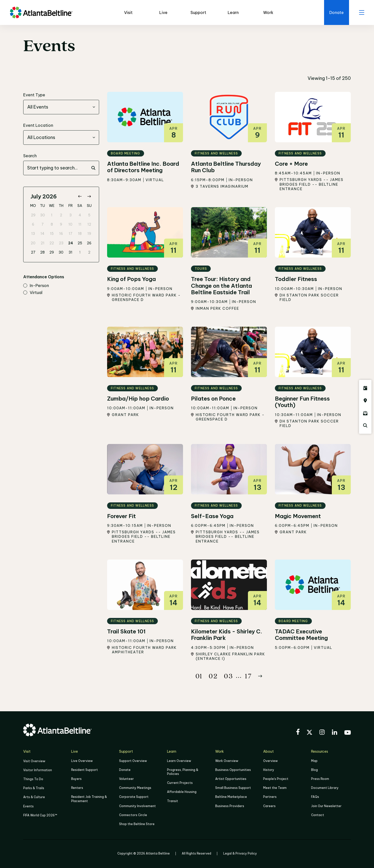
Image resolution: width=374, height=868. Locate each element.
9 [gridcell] (61, 224)
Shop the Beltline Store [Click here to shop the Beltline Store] (137, 824)
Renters (77, 788)
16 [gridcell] (61, 234)
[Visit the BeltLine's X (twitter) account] (309, 733)
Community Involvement (137, 806)
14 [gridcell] (42, 234)
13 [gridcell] (33, 234)
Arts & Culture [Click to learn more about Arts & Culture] (34, 797)
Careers (269, 806)
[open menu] (362, 12)
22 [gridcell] (52, 243)
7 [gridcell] (43, 224)
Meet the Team (275, 788)
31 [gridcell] (71, 252)
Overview (270, 761)
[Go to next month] (89, 197)
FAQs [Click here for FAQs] (315, 797)
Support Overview (133, 761)
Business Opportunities (233, 770)
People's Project (276, 779)
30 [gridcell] (43, 215)
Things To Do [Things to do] (33, 779)
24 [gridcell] (71, 243)
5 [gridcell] (89, 215)
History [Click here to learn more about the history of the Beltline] (269, 770)
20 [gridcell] (33, 243)
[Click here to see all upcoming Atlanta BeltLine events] (365, 388)
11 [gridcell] (80, 224)
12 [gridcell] (89, 224)
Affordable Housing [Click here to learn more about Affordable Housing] (182, 792)
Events (28, 806)
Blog (314, 770)
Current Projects (180, 783)
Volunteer (126, 779)
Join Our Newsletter (326, 806)
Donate (125, 770)
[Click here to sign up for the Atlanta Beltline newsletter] (365, 413)
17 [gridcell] (71, 234)
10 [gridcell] (70, 224)
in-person (36, 286)
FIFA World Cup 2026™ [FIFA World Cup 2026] (40, 815)
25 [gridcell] (80, 243)
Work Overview (227, 761)
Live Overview (82, 761)
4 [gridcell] (80, 215)
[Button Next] (260, 676)
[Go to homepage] (41, 12)
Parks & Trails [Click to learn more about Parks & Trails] (34, 788)
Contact (318, 815)
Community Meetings (135, 788)
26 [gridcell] (89, 243)
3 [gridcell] (71, 215)
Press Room (320, 779)
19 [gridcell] (89, 234)
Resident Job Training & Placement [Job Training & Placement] (89, 799)
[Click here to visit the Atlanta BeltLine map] (365, 401)
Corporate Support (134, 797)
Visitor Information (38, 770)
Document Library (325, 788)
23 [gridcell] (61, 243)
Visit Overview (34, 761)
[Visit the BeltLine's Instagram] (322, 733)
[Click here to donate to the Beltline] (337, 12)
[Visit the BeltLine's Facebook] (298, 732)
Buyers (76, 779)
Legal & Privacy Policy (240, 853)
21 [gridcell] (43, 243)
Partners (270, 797)
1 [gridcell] (52, 215)
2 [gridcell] (61, 215)
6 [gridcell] (33, 224)
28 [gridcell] (42, 252)
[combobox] (61, 107)
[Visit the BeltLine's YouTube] (348, 733)
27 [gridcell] (33, 252)
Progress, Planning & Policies (183, 772)
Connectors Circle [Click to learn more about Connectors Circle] (133, 815)
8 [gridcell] (52, 224)
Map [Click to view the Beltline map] (314, 761)
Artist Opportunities (231, 779)
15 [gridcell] (52, 234)
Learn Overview (179, 761)
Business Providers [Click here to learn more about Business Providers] (230, 806)
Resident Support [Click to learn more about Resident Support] (85, 770)
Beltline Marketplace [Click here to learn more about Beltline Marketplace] (231, 797)
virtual (33, 293)
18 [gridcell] (80, 234)
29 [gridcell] (33, 215)
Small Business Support (233, 788)
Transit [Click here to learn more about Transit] (173, 801)
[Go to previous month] (80, 197)
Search (30, 156)
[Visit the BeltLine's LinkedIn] (335, 733)
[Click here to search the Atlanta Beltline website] (365, 426)
